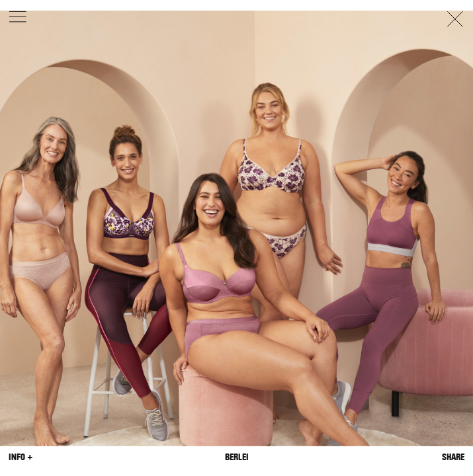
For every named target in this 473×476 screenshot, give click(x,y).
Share (453, 457)
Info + (21, 457)
